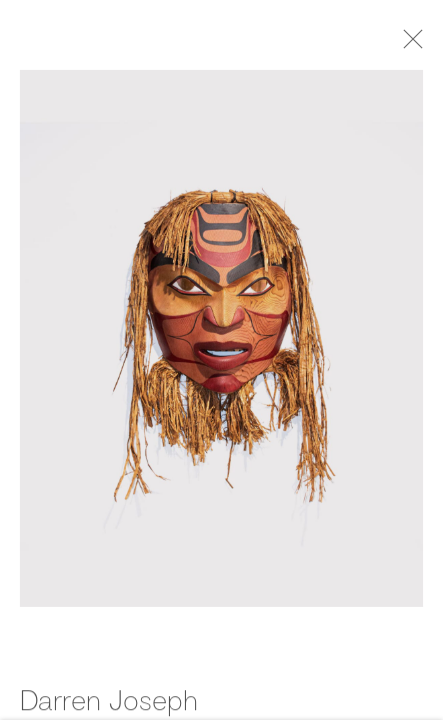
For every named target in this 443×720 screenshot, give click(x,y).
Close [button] (417, 45)
